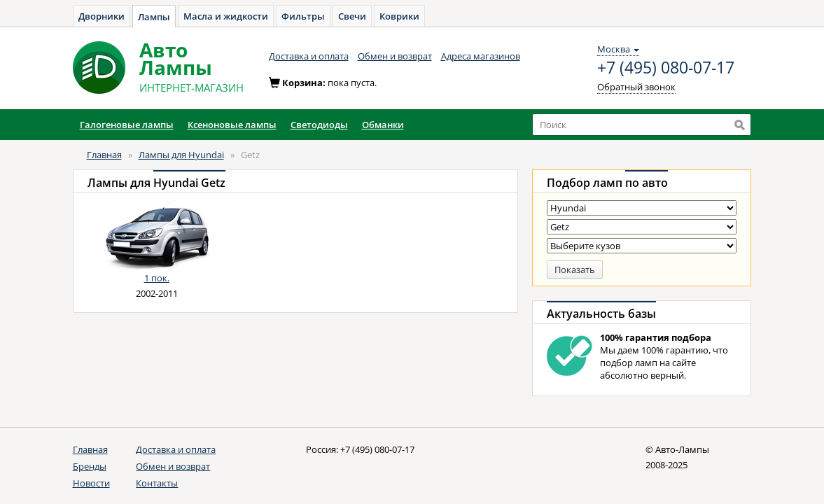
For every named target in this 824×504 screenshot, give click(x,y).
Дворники (102, 16)
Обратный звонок (636, 87)
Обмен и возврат (395, 56)
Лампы (154, 17)
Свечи (352, 16)
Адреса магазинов (481, 56)
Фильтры (303, 16)
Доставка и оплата (309, 56)
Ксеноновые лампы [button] (232, 125)
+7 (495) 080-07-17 (666, 68)
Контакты (157, 483)
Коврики (399, 16)
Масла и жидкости (226, 16)
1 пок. (157, 278)
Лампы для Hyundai (181, 155)
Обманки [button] (383, 125)
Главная (104, 155)
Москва (618, 49)
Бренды (90, 466)
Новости (91, 483)
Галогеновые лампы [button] (127, 125)
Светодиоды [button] (319, 125)
